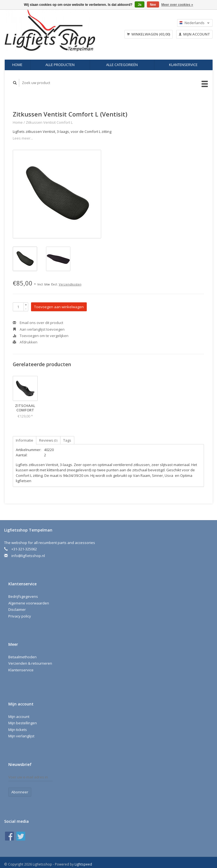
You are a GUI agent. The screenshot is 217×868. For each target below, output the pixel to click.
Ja (140, 5)
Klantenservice (183, 65)
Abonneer (20, 792)
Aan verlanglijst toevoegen (39, 329)
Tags (67, 440)
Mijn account (194, 34)
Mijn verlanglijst (21, 736)
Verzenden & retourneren (30, 663)
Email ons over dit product (38, 323)
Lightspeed (83, 864)
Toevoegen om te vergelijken (41, 336)
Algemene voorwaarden (29, 603)
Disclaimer (17, 609)
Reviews (48, 440)
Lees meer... (23, 138)
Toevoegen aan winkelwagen (59, 307)
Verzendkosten (70, 284)
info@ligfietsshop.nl (28, 556)
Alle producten (60, 65)
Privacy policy (20, 616)
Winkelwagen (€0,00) (149, 34)
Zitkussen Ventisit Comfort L (49, 122)
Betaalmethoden (22, 657)
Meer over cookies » (177, 5)
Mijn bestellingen (23, 723)
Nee (153, 5)
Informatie (25, 440)
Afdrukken (25, 342)
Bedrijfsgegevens (23, 596)
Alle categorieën (122, 65)
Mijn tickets (18, 730)
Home (17, 65)
